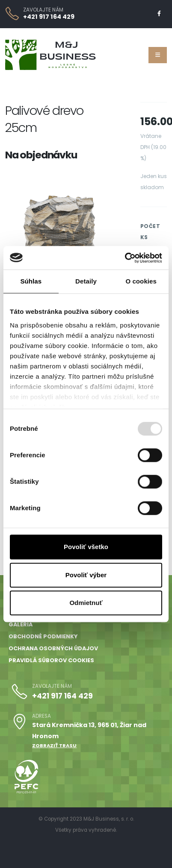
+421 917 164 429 (49, 17)
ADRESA (42, 716)
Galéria (21, 624)
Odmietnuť (86, 603)
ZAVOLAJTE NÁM (43, 10)
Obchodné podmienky (43, 636)
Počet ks (150, 232)
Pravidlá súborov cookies (51, 660)
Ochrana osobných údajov (53, 648)
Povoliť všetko (86, 547)
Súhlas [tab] (31, 281)
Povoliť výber (86, 575)
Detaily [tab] (86, 281)
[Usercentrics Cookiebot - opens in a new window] (125, 258)
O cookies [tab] (141, 281)
